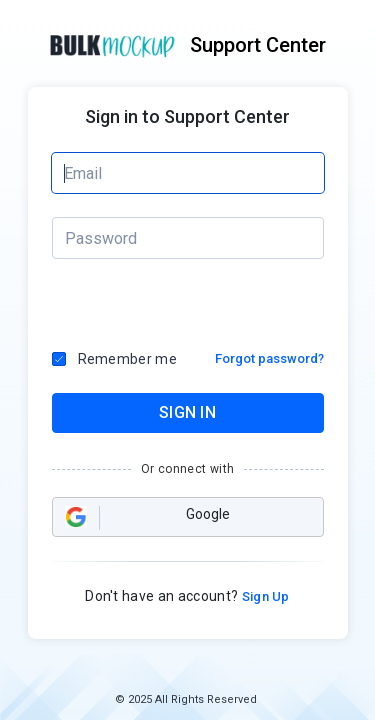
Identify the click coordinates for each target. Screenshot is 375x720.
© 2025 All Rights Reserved (186, 699)
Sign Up (264, 596)
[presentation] (137, 305)
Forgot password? (269, 358)
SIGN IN (187, 412)
